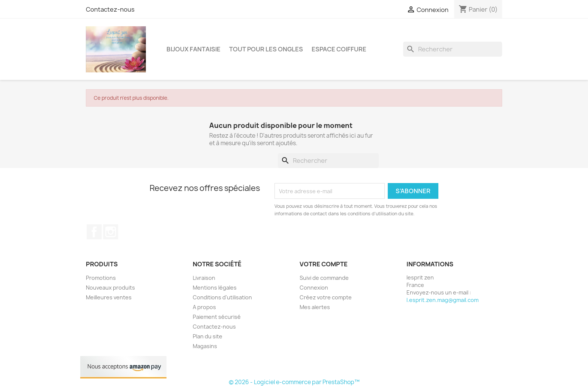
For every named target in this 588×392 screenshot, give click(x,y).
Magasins (205, 346)
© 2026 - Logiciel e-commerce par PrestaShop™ (294, 382)
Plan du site (208, 336)
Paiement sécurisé (217, 317)
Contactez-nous (110, 9)
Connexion (314, 288)
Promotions (101, 278)
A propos (204, 307)
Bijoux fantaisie (193, 49)
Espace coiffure (339, 49)
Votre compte (324, 264)
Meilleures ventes (109, 297)
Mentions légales (215, 288)
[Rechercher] (453, 49)
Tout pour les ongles (266, 49)
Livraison (204, 278)
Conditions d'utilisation (222, 297)
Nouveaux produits (110, 288)
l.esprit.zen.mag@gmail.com (442, 300)
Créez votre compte (326, 297)
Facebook (94, 232)
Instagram (111, 232)
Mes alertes (315, 307)
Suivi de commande (324, 278)
